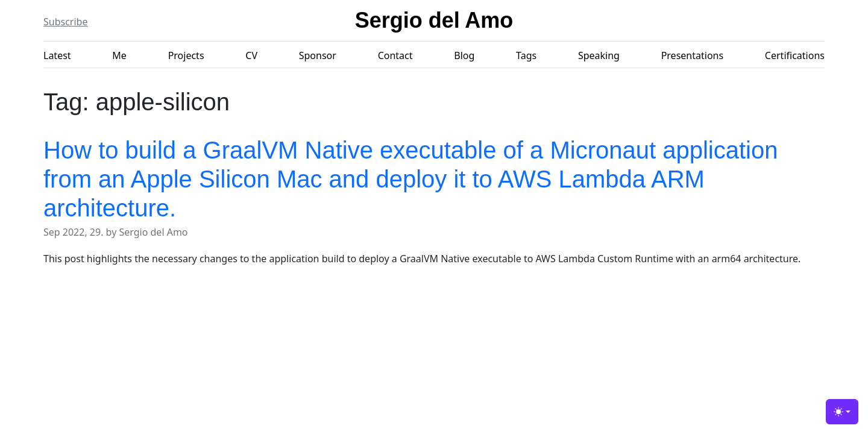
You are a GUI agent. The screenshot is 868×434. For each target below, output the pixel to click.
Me (119, 55)
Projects (186, 55)
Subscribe (65, 22)
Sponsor (318, 55)
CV (251, 55)
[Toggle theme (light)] (842, 412)
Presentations (692, 55)
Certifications (795, 55)
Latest (57, 55)
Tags (526, 55)
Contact (395, 55)
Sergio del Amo (434, 20)
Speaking (599, 55)
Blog (464, 55)
